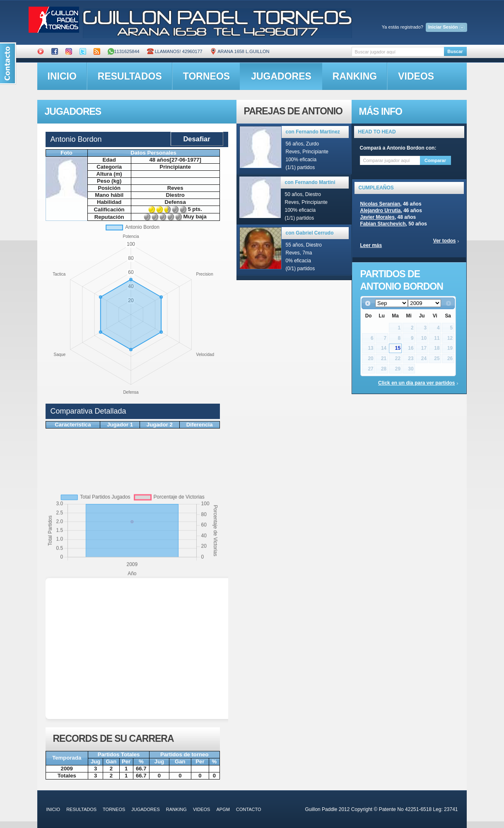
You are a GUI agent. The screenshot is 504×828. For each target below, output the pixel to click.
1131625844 (124, 51)
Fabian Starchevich (383, 224)
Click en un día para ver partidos (416, 383)
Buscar (455, 51)
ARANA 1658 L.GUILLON (240, 51)
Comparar (435, 160)
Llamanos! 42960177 (175, 51)
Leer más (371, 245)
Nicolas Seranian (380, 204)
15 (398, 348)
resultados (130, 76)
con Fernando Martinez (313, 132)
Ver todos (445, 241)
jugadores (281, 76)
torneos (206, 76)
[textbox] (398, 52)
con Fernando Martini (310, 182)
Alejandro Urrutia (381, 211)
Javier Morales (377, 217)
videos (416, 76)
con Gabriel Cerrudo (310, 233)
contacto (249, 809)
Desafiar (197, 139)
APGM (223, 809)
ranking (355, 76)
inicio (62, 76)
